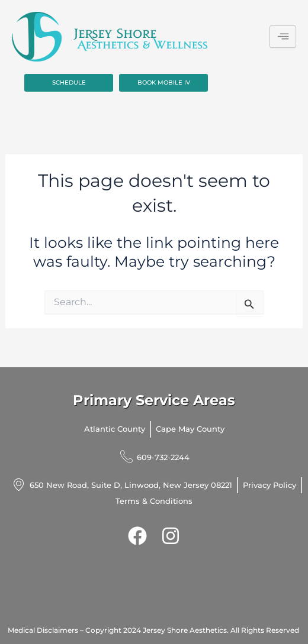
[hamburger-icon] (283, 37)
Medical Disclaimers (43, 630)
